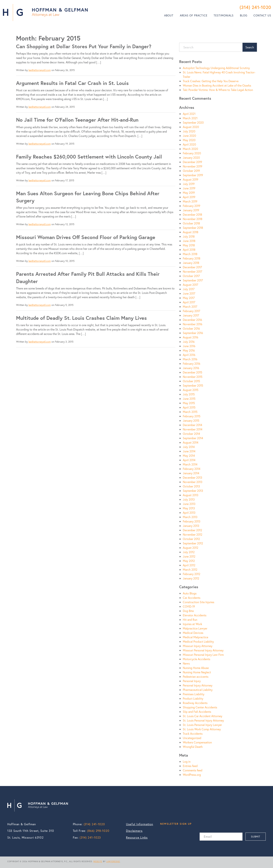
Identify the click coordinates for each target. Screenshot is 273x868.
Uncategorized (192, 738)
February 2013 (192, 521)
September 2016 (193, 333)
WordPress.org (192, 775)
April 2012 (189, 565)
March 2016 (190, 359)
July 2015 (189, 394)
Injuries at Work (192, 624)
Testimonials (224, 15)
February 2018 (192, 258)
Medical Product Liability (198, 641)
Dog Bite (188, 611)
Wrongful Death (193, 747)
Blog (244, 15)
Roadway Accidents (195, 703)
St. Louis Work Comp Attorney (202, 729)
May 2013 (189, 508)
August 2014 (191, 442)
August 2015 (191, 390)
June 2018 (189, 241)
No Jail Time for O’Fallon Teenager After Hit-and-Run (77, 120)
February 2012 (192, 574)
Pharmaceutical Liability (198, 690)
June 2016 (189, 346)
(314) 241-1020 (255, 7)
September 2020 (193, 122)
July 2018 (189, 236)
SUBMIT (256, 836)
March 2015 (190, 412)
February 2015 (192, 416)
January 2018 (191, 263)
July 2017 (189, 289)
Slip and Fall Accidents (197, 712)
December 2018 (192, 214)
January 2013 (191, 526)
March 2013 (190, 517)
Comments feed (193, 770)
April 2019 (189, 197)
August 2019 (191, 179)
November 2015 (193, 377)
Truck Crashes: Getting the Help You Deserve (211, 81)
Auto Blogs (190, 593)
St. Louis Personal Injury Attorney (203, 720)
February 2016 (192, 364)
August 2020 (191, 127)
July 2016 (189, 342)
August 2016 (191, 337)
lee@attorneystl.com (40, 70)
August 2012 (191, 548)
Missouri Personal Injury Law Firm (203, 655)
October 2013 (191, 486)
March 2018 (190, 254)
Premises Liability (194, 694)
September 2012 (193, 543)
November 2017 (192, 271)
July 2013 (189, 499)
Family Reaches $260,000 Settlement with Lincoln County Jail (89, 157)
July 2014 (189, 447)
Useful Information (140, 824)
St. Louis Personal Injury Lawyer (202, 725)
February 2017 (191, 311)
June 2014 (189, 451)
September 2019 (193, 175)
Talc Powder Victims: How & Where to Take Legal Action (218, 90)
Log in (187, 761)
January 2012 (191, 578)
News (186, 663)
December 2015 (192, 372)
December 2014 (192, 425)
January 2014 (191, 473)
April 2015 (189, 407)
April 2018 (189, 250)
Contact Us (262, 15)
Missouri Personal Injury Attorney (203, 650)
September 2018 (193, 228)
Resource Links (137, 838)
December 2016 (192, 320)
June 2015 (189, 399)
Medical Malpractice (195, 637)
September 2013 (193, 491)
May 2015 (189, 403)
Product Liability (193, 698)
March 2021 (190, 118)
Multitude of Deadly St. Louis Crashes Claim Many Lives (81, 318)
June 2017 (189, 293)
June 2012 (189, 556)
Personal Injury (192, 681)
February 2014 (192, 469)
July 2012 (189, 552)
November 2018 (193, 219)
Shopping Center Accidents (200, 707)
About (169, 15)
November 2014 (193, 429)
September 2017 (193, 280)
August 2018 (191, 232)
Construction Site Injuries (198, 602)
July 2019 (189, 184)
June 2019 (189, 188)
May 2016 (189, 350)
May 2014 (189, 456)
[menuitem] (169, 16)
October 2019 (191, 171)
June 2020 (189, 136)
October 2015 (191, 381)
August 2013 (191, 495)
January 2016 (191, 368)
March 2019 (190, 201)
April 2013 (189, 513)
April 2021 (189, 114)
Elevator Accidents (195, 615)
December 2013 (192, 477)
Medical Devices (193, 633)
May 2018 (189, 245)
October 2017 (191, 276)
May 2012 (189, 561)
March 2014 (190, 464)
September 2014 (193, 438)
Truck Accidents (193, 733)
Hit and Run (190, 620)
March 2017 (190, 307)
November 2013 (193, 482)
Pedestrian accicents (196, 677)
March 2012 (190, 570)
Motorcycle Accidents (196, 659)
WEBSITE (98, 861)
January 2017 (191, 315)
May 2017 (189, 298)
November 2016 (193, 324)
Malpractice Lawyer (195, 628)
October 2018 (191, 223)
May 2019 (189, 193)
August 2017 (190, 285)
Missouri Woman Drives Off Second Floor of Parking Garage (86, 237)
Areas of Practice (194, 15)
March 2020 (190, 149)
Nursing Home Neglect (197, 672)
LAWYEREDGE (113, 861)
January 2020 (191, 158)
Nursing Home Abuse (196, 668)
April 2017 (189, 302)
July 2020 (189, 131)
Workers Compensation (197, 742)
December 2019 (192, 162)
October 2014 (191, 434)
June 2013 (189, 504)
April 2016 (189, 355)
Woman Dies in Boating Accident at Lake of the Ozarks (217, 85)
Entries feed (190, 766)
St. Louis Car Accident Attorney (203, 716)
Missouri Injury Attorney (198, 646)
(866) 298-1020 (98, 831)
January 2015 (191, 420)
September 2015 (193, 385)
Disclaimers (134, 831)
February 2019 (192, 206)
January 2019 (191, 210)
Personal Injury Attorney (198, 685)
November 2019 (193, 166)
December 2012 (192, 530)
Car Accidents (192, 598)
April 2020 (189, 144)
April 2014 (189, 460)
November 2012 (193, 534)
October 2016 (191, 328)
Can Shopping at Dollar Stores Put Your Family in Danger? (84, 46)
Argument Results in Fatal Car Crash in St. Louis (72, 83)
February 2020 (192, 153)
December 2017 (192, 267)
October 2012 (191, 539)
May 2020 (189, 140)
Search (250, 47)
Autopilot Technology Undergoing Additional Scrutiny (216, 68)
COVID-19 (189, 606)
